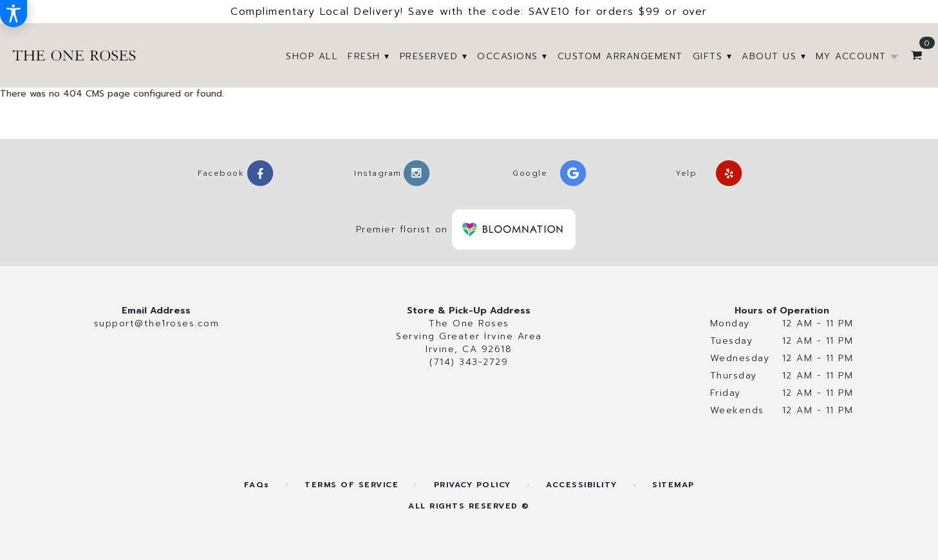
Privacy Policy (473, 485)
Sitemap (673, 485)
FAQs (257, 485)
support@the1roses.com (157, 323)
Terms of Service (352, 485)
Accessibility (582, 485)
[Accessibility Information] (14, 14)
